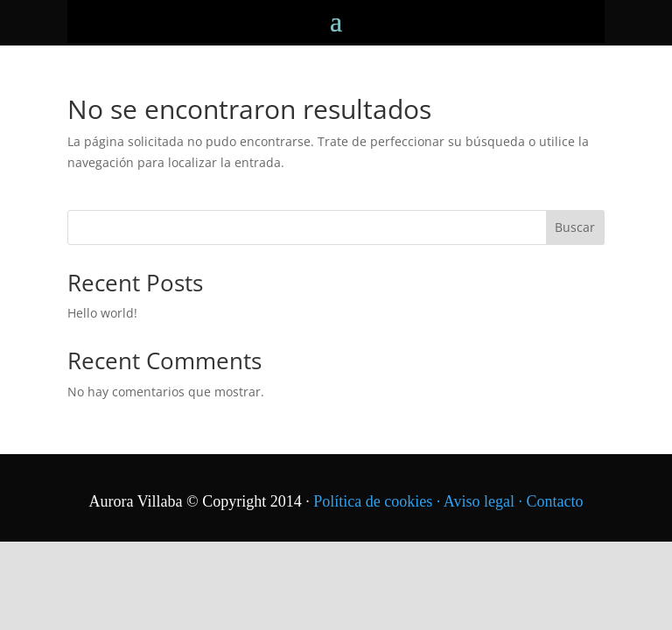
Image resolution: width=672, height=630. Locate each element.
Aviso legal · (485, 501)
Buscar (575, 227)
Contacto (554, 501)
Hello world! (102, 313)
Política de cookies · (378, 501)
